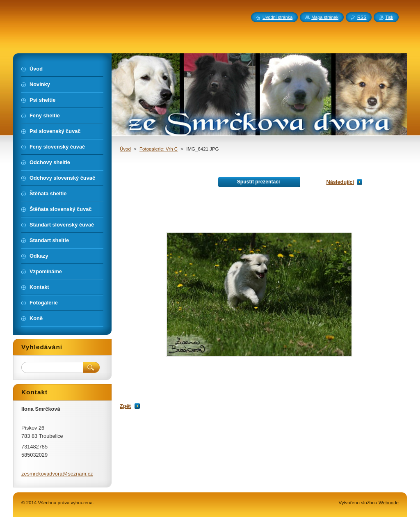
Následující (340, 182)
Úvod (125, 149)
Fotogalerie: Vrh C (159, 149)
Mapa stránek (325, 17)
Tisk (389, 17)
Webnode (389, 503)
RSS (362, 17)
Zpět (125, 406)
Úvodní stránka (277, 17)
